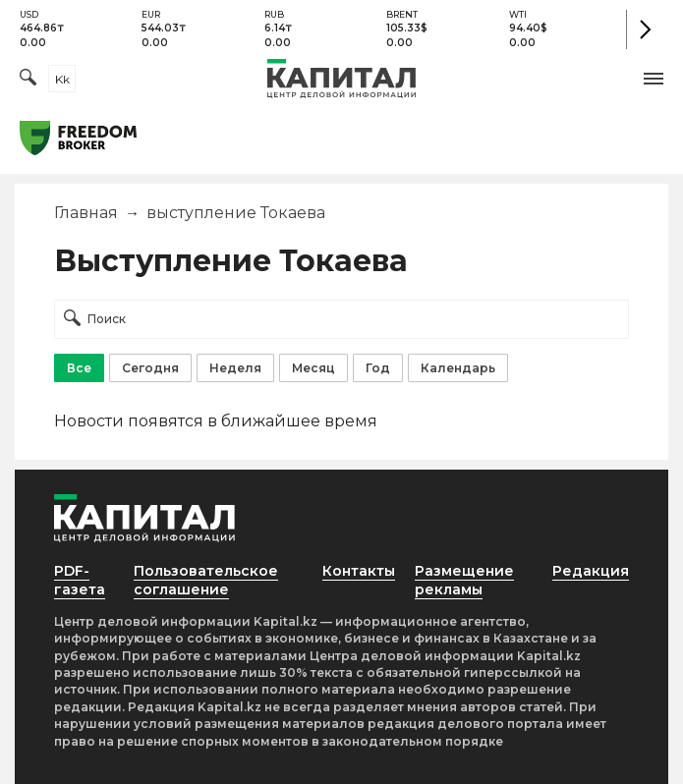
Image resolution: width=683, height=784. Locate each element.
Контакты (359, 571)
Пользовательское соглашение (206, 580)
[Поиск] (28, 79)
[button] (654, 79)
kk (62, 79)
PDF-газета (80, 580)
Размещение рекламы (464, 580)
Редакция (591, 571)
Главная (86, 213)
